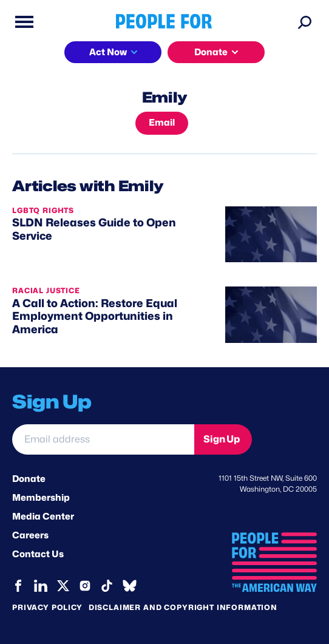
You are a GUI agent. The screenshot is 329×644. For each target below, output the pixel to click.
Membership (41, 498)
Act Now (108, 52)
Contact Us (38, 554)
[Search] (305, 22)
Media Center (43, 517)
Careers (30, 535)
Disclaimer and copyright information (183, 607)
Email (162, 123)
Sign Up (222, 439)
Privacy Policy (47, 607)
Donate (211, 52)
